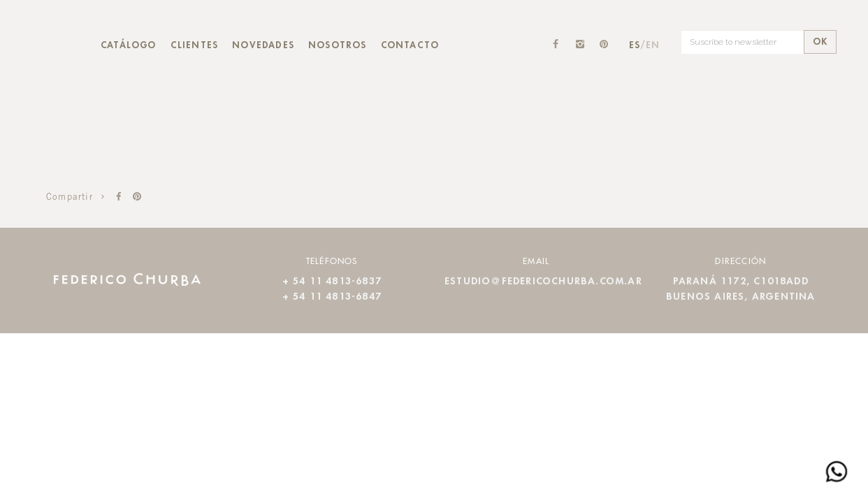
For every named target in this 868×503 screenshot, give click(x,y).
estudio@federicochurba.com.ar (543, 282)
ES (635, 45)
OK (820, 42)
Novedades (263, 45)
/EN (650, 45)
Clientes (195, 45)
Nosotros (338, 45)
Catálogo (129, 45)
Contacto (410, 45)
